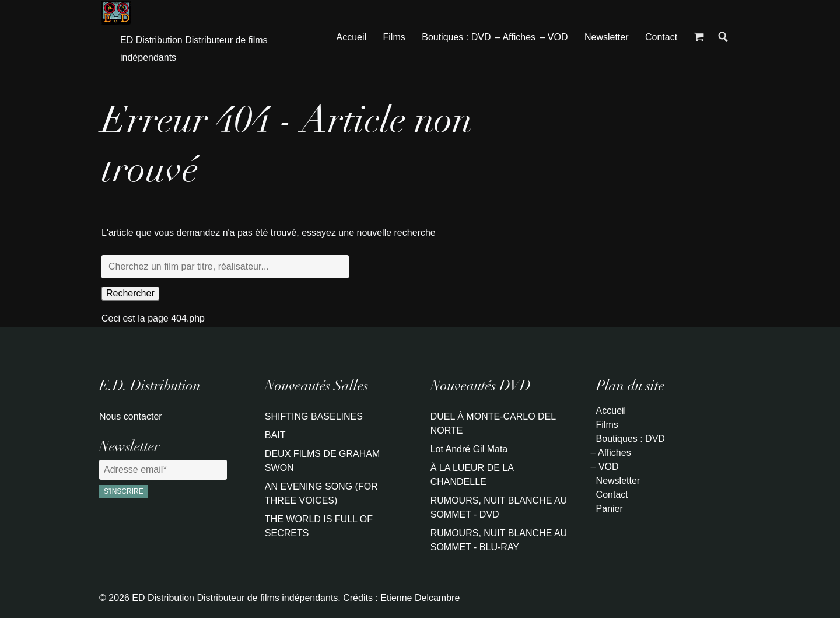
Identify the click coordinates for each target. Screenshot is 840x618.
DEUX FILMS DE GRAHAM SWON (322, 461)
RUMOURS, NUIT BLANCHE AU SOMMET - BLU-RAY (499, 540)
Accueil (352, 37)
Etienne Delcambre (420, 598)
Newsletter (607, 37)
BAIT (275, 435)
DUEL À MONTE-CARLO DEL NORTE (493, 423)
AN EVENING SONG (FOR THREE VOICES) (321, 493)
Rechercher (130, 293)
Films (394, 37)
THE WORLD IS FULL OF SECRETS (319, 526)
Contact (661, 37)
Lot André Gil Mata (469, 449)
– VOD (554, 37)
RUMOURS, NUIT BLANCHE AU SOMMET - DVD (499, 507)
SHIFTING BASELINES (314, 416)
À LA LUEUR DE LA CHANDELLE (472, 475)
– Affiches (515, 37)
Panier (610, 509)
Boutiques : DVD (456, 37)
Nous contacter (131, 416)
